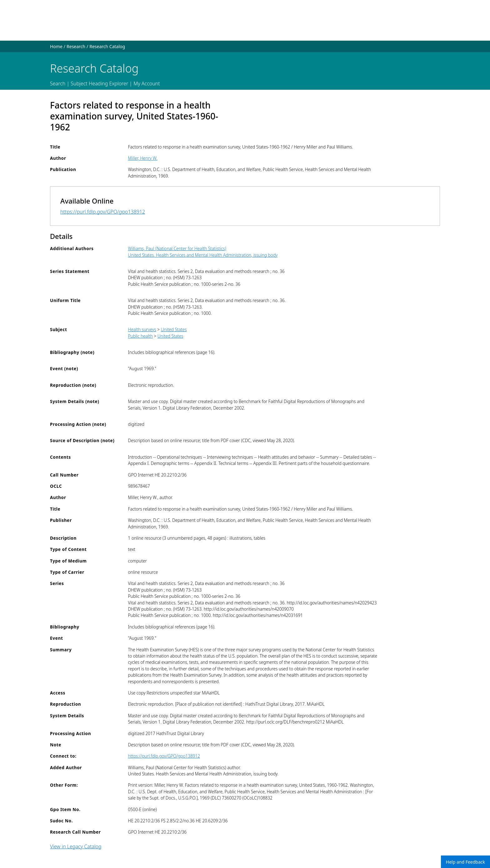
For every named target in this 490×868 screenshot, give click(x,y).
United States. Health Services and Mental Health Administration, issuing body (203, 255)
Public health (140, 336)
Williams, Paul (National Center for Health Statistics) (177, 248)
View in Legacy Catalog (76, 846)
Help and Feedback (465, 862)
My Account (147, 83)
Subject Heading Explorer (99, 83)
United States (174, 329)
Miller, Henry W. (143, 158)
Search (58, 83)
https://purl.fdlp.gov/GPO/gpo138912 (103, 212)
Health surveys (142, 329)
